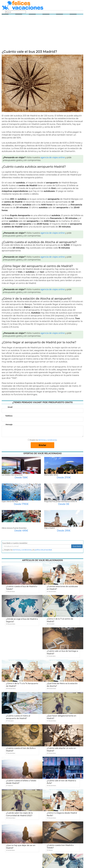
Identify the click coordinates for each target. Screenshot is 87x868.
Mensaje (9, 425)
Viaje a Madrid (49, 528)
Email (10, 407)
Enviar (42, 445)
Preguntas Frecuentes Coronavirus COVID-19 (60, 501)
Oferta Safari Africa (51, 475)
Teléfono (9, 416)
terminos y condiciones (22, 550)
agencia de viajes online (53, 157)
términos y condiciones (48, 440)
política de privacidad (43, 550)
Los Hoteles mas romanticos (12, 475)
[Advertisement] (42, 33)
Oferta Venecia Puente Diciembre (14, 528)
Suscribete (77, 546)
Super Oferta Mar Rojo (10, 501)
